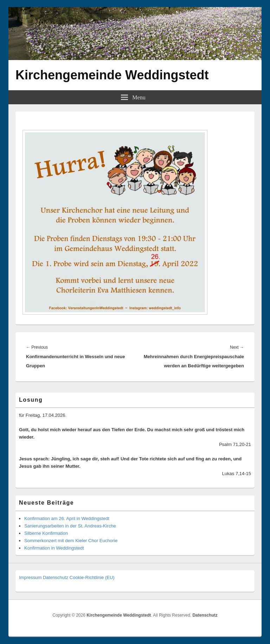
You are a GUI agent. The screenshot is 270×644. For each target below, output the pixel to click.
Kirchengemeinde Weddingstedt (112, 75)
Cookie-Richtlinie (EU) (92, 577)
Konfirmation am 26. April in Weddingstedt (67, 518)
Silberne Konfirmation (46, 533)
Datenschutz (56, 577)
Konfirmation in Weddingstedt (54, 548)
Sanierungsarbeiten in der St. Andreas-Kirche (70, 526)
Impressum (30, 577)
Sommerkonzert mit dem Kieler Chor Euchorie (71, 541)
